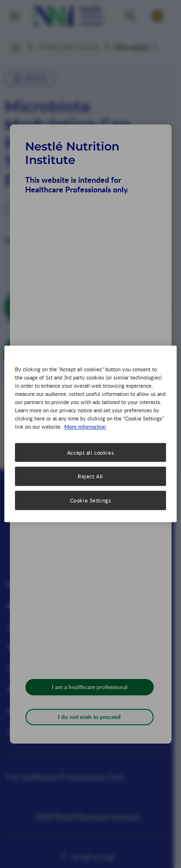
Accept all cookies (90, 452)
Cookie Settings (91, 500)
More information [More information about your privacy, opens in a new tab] (85, 426)
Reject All (90, 476)
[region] (90, 434)
